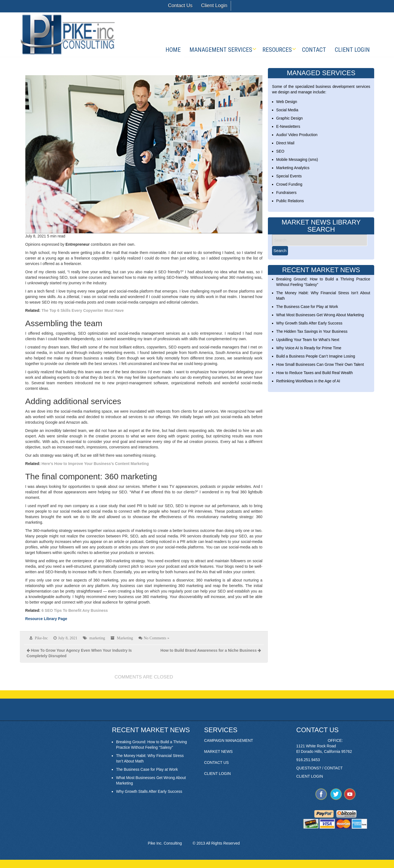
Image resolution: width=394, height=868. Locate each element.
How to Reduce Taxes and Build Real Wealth (314, 373)
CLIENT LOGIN (217, 774)
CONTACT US (216, 762)
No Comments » (157, 638)
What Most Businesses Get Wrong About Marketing (320, 315)
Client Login (214, 6)
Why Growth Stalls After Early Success (309, 323)
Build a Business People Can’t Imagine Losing (316, 356)
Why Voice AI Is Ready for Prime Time (309, 348)
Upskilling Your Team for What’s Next (308, 340)
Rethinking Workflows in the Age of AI (308, 381)
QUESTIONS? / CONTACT (320, 768)
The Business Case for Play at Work (307, 307)
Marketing (125, 638)
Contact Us (180, 6)
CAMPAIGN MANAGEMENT (229, 740)
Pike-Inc (41, 638)
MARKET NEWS (218, 751)
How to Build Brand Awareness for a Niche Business (209, 650)
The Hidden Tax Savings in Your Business (312, 331)
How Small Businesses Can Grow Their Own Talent (320, 364)
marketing (97, 638)
